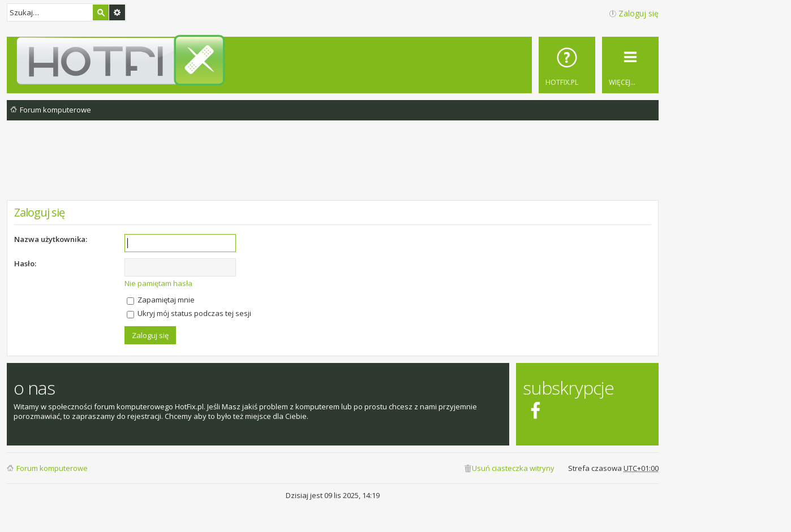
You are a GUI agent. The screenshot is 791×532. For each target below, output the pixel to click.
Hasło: (25, 263)
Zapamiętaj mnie (161, 300)
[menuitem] (567, 65)
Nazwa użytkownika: (51, 239)
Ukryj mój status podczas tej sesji (189, 313)
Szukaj (101, 12)
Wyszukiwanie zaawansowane (117, 12)
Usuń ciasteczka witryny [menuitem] (513, 468)
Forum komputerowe (52, 468)
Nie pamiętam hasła (158, 283)
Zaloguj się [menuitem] (639, 13)
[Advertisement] (333, 169)
